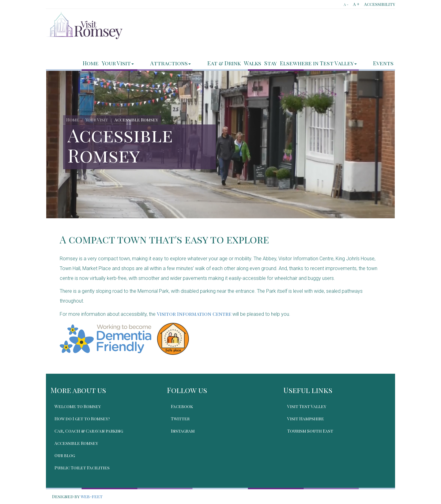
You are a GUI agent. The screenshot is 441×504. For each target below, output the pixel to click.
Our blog (65, 455)
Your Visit (158, 63)
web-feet (92, 496)
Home (130, 63)
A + (356, 4)
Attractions (197, 63)
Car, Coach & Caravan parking (89, 431)
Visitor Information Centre (194, 314)
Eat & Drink (237, 63)
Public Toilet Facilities (83, 468)
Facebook (183, 406)
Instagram (183, 431)
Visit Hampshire (306, 419)
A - (346, 4)
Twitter (181, 419)
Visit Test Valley (307, 406)
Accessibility (380, 4)
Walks (266, 63)
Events (383, 63)
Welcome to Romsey (78, 406)
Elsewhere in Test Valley (332, 63)
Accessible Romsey (77, 443)
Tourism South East (311, 431)
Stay (284, 63)
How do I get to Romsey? (83, 419)
